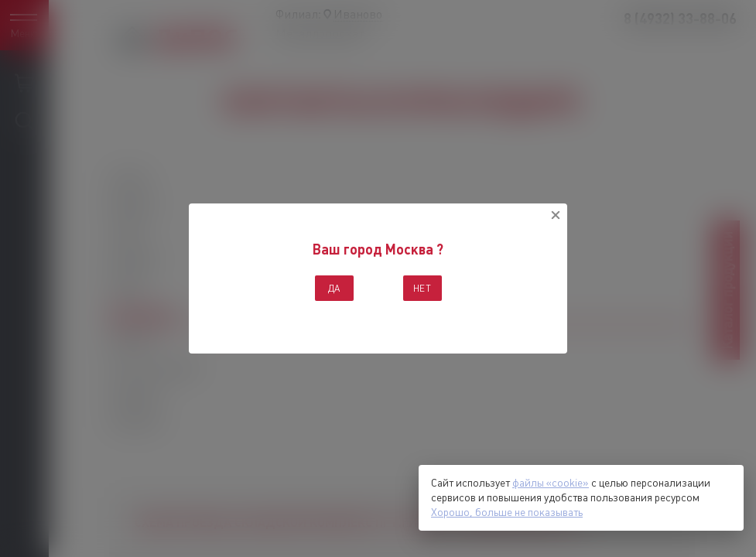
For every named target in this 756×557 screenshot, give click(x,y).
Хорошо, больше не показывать (507, 512)
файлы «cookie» (551, 483)
